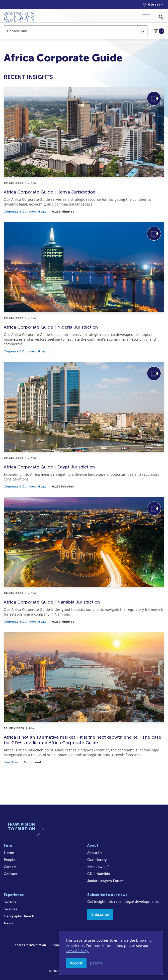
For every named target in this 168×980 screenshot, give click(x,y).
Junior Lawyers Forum (105, 881)
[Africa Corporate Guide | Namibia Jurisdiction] (84, 560)
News (8, 923)
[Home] (19, 18)
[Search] (161, 17)
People (10, 860)
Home (9, 853)
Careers (10, 867)
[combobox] (76, 31)
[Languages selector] (153, 5)
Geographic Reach (19, 916)
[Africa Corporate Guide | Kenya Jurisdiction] (84, 150)
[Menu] (148, 17)
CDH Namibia (99, 874)
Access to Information (30, 945)
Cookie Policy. (77, 951)
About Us (95, 853)
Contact (11, 874)
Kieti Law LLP (98, 867)
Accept (76, 963)
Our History (97, 860)
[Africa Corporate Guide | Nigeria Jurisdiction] (84, 287)
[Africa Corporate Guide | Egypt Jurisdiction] (84, 425)
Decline (96, 963)
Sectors (10, 902)
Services (11, 909)
